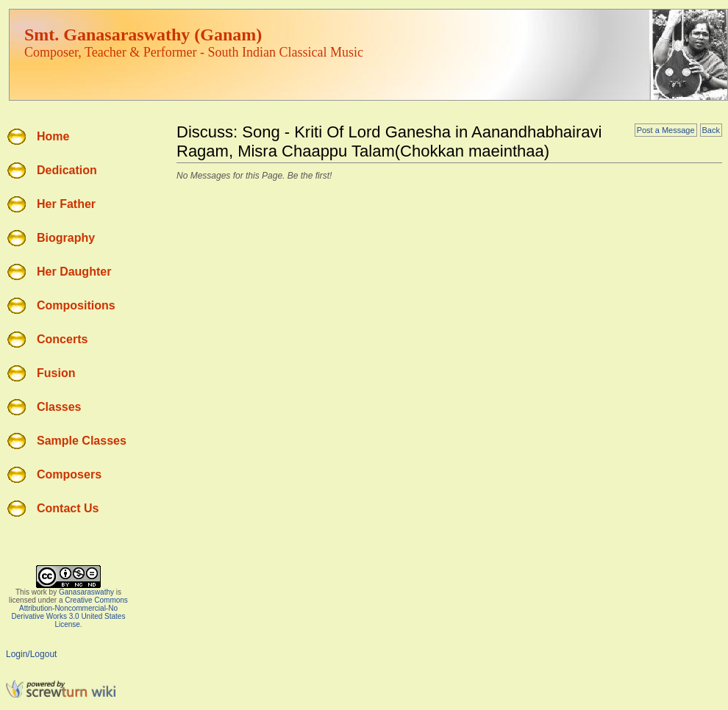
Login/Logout (31, 654)
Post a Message (666, 130)
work (39, 592)
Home (53, 136)
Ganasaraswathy (86, 592)
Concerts (62, 339)
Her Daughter (74, 272)
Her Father (66, 204)
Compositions (76, 305)
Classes (59, 407)
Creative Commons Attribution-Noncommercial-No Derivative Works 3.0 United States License (70, 612)
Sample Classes (82, 441)
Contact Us (68, 508)
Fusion (56, 373)
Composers (69, 474)
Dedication (67, 170)
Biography (66, 238)
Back (711, 130)
